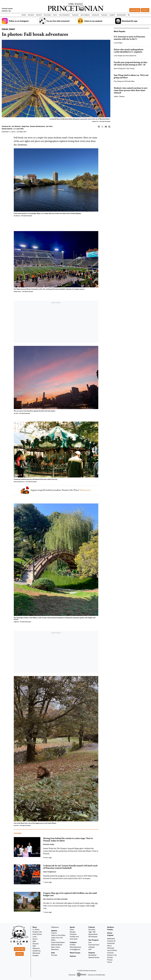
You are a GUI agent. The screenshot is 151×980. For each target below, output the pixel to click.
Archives (95, 15)
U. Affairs (36, 929)
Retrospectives (75, 947)
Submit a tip (6, 11)
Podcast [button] (75, 15)
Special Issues (94, 957)
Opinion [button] (31, 15)
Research (36, 948)
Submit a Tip (112, 955)
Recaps (73, 932)
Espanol (110, 935)
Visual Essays (75, 953)
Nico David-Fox (131, 56)
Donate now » (86, 490)
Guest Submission (58, 942)
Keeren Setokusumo (38, 126)
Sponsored (121, 15)
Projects (92, 953)
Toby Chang (130, 68)
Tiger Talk (92, 932)
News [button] (24, 15)
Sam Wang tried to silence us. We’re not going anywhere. (131, 76)
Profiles (73, 945)
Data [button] (55, 15)
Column (54, 933)
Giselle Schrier (7, 129)
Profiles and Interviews (74, 938)
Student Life (37, 932)
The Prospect (93, 940)
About (109, 946)
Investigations (75, 949)
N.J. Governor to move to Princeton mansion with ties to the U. (129, 38)
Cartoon (73, 956)
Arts (90, 942)
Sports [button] (39, 15)
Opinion (54, 930)
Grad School (37, 934)
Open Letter (56, 947)
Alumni (35, 939)
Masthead (111, 939)
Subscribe (135, 10)
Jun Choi (49, 126)
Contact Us (111, 941)
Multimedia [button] (85, 15)
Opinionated (93, 934)
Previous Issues (7, 8)
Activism (36, 944)
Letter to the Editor (58, 935)
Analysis (36, 955)
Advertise (111, 948)
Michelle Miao (130, 81)
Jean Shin (20, 129)
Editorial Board (57, 945)
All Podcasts (93, 937)
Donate (145, 10)
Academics (37, 951)
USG (34, 946)
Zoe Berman (16, 126)
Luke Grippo (118, 43)
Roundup (92, 929)
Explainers (55, 927)
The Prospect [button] (64, 15)
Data (53, 953)
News (35, 927)
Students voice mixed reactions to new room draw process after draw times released (131, 90)
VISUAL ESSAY (8, 29)
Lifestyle (92, 947)
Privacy (110, 960)
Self (90, 949)
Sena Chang (118, 68)
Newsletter (93, 955)
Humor (112, 15)
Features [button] (47, 15)
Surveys (54, 955)
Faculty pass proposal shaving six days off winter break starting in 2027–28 (131, 63)
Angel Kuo (25, 126)
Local (35, 937)
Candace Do (6, 126)
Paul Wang (118, 81)
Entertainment (94, 945)
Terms (110, 962)
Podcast (92, 927)
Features (73, 942)
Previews (73, 934)
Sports (72, 927)
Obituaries (36, 953)
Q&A (34, 941)
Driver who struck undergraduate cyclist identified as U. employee (129, 51)
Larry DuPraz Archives (112, 951)
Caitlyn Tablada (119, 96)
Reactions (55, 949)
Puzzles (104, 15)
